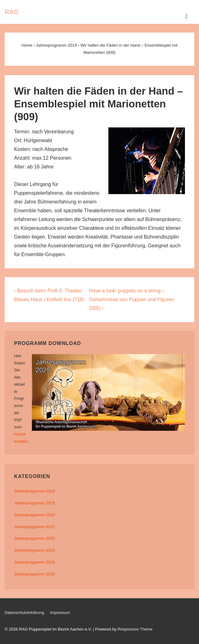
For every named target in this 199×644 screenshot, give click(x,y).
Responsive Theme (135, 629)
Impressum (60, 613)
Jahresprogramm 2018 (35, 491)
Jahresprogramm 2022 (35, 538)
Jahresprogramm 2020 (35, 515)
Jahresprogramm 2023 (35, 550)
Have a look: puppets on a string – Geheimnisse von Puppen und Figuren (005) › (132, 299)
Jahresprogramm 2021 (35, 527)
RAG (12, 12)
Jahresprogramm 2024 (35, 562)
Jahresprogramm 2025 (35, 574)
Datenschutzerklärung (24, 613)
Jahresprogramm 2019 (35, 503)
